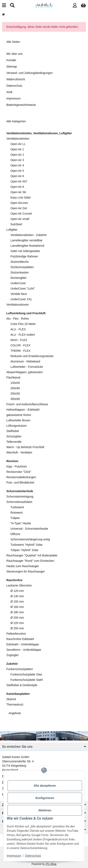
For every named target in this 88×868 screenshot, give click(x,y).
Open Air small (20, 219)
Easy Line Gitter (21, 197)
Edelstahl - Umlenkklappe (23, 644)
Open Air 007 (19, 181)
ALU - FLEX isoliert (23, 335)
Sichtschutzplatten (22, 267)
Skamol (11, 699)
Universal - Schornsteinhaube (29, 529)
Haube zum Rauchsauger (23, 566)
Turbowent (17, 507)
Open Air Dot (19, 208)
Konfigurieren (45, 798)
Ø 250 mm (17, 628)
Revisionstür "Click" (19, 472)
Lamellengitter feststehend (27, 246)
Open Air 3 (17, 160)
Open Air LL (18, 144)
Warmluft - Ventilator (19, 452)
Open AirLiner (19, 203)
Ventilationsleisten (18, 139)
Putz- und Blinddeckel (20, 482)
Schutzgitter (14, 436)
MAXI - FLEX (19, 340)
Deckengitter (19, 278)
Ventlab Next (19, 294)
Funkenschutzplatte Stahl (27, 680)
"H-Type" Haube (21, 523)
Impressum (14, 856)
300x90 (15, 399)
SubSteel (16, 224)
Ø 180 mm (17, 612)
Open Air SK (18, 192)
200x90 (15, 388)
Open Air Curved (21, 214)
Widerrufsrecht (16, 79)
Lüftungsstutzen (17, 426)
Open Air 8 (17, 187)
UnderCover (18, 283)
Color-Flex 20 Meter (23, 324)
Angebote (14, 713)
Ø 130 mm (17, 596)
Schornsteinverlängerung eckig (30, 539)
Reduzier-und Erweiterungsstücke (32, 356)
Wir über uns (14, 54)
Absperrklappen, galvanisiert (25, 372)
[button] (75, 5)
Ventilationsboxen (18, 305)
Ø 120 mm (17, 591)
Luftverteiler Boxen (18, 420)
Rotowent (17, 513)
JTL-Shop (51, 864)
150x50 (15, 383)
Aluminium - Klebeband (25, 361)
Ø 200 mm (17, 618)
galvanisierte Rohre (19, 415)
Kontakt (11, 60)
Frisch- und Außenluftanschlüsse (27, 404)
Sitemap (12, 67)
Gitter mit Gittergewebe (25, 251)
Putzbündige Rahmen (24, 256)
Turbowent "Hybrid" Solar (26, 545)
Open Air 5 (17, 171)
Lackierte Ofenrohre (19, 585)
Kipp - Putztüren (17, 466)
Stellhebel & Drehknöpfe (22, 685)
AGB (9, 92)
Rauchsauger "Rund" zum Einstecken (30, 561)
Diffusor (15, 534)
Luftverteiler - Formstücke (27, 367)
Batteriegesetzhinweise (21, 105)
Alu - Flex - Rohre (18, 319)
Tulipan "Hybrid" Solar (24, 550)
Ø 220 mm (17, 623)
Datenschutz (33, 856)
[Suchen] (12, 5)
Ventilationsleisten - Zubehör (29, 235)
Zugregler (13, 655)
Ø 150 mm (17, 602)
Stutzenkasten (20, 272)
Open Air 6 (17, 176)
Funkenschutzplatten (20, 669)
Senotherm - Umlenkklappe (24, 650)
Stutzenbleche (20, 262)
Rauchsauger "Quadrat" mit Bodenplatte (32, 555)
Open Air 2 (17, 155)
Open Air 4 (17, 165)
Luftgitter (12, 230)
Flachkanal (13, 377)
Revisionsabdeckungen (21, 477)
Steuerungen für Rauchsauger (26, 571)
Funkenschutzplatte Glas (26, 674)
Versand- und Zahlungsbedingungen (30, 73)
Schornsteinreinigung (20, 497)
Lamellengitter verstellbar (26, 240)
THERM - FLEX (20, 351)
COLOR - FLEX (20, 345)
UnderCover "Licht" (23, 289)
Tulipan (15, 518)
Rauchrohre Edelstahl (20, 639)
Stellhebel (13, 431)
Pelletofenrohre (16, 634)
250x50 (15, 394)
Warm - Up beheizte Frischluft (25, 447)
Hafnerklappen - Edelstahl (23, 410)
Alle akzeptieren (45, 786)
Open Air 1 (17, 149)
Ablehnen (45, 810)
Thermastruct (15, 704)
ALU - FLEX (18, 329)
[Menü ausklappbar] (4, 5)
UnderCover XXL (21, 299)
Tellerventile (14, 442)
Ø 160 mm (17, 607)
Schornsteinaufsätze (19, 502)
